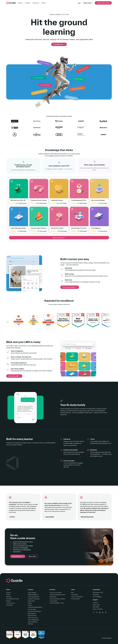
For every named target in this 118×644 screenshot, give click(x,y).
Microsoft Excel (32, 613)
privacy (13, 603)
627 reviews (43, 231)
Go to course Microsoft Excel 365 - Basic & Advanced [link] (19, 190)
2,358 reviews (43, 203)
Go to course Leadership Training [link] (59, 190)
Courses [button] (21, 3)
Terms (8, 603)
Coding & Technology (34, 599)
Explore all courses (59, 238)
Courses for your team (55, 593)
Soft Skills (30, 624)
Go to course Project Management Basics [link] (19, 218)
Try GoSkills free (59, 44)
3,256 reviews (22, 203)
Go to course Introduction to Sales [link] (59, 218)
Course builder (53, 601)
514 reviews (63, 231)
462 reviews (104, 231)
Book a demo (88, 3)
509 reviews (83, 231)
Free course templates (77, 597)
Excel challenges (97, 597)
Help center (96, 607)
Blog (72, 593)
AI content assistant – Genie (57, 603)
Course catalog (32, 593)
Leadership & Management (35, 607)
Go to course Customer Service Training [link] (39, 190)
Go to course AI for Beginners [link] (99, 218)
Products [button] (28, 3)
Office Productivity (33, 618)
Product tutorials (75, 599)
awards (17, 599)
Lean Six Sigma (32, 609)
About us (9, 593)
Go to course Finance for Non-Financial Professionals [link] (39, 218)
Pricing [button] (44, 3)
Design (30, 603)
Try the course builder (70, 287)
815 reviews (23, 231)
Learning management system (57, 595)
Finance (30, 605)
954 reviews (104, 203)
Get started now (18, 556)
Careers (8, 595)
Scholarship (96, 595)
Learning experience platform (57, 599)
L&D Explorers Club (98, 593)
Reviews (8, 601)
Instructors (9, 597)
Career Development (33, 597)
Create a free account (103, 3)
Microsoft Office (32, 616)
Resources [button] (36, 3)
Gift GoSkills (9, 605)
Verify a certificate (98, 609)
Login (79, 3)
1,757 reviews (63, 203)
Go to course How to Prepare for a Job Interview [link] (79, 218)
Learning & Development (34, 611)
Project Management (33, 620)
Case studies (75, 595)
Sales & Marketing (33, 622)
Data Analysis (31, 601)
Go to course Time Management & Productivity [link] (79, 190)
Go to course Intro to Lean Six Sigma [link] (99, 190)
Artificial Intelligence (33, 595)
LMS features (53, 597)
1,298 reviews (83, 203)
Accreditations (10, 599)
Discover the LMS (14, 376)
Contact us (96, 603)
